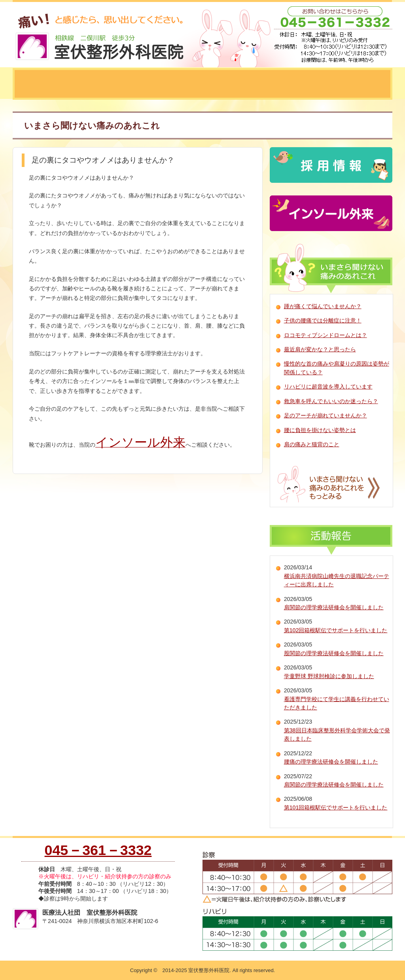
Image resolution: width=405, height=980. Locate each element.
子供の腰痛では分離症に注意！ (323, 320)
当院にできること (119, 84)
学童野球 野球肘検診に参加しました (329, 676)
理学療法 (318, 84)
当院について (46, 84)
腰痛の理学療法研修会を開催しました (331, 762)
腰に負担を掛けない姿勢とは (320, 430)
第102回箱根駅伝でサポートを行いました (336, 630)
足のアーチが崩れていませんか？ (326, 415)
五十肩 (368, 84)
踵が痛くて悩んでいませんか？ (323, 306)
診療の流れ (187, 84)
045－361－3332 (98, 850)
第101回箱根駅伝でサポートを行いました (336, 808)
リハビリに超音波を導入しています (328, 387)
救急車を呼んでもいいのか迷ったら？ (331, 401)
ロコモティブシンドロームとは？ (326, 335)
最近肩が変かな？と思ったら (320, 349)
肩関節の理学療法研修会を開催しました (334, 607)
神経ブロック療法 (254, 84)
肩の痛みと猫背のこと (312, 444)
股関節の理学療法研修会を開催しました (334, 653)
